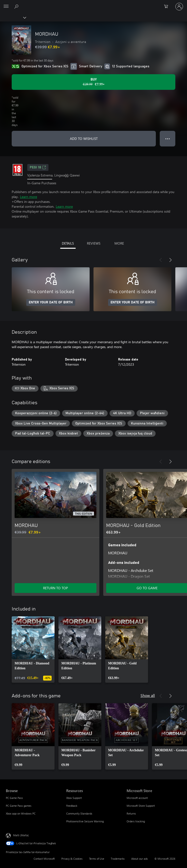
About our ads (140, 859)
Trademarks (118, 859)
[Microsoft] (93, 4)
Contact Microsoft (44, 859)
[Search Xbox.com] (17, 6)
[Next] (170, 260)
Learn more (28, 197)
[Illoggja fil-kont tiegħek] (179, 7)
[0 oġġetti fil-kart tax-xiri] (168, 7)
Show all (148, 695)
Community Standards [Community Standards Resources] (79, 813)
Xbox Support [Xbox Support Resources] (74, 798)
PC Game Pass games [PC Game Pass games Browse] (19, 806)
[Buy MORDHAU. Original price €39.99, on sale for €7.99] (93, 82)
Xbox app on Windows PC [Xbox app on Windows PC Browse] (21, 813)
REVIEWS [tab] (94, 243)
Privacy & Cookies (72, 859)
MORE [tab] (119, 243)
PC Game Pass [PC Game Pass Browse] (14, 798)
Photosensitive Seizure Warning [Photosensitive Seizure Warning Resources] (85, 821)
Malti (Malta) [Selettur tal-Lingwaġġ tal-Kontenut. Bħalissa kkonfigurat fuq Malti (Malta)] (21, 835)
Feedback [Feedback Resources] (72, 806)
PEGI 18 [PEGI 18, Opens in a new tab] (38, 167)
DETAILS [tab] (68, 243)
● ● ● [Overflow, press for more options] (168, 139)
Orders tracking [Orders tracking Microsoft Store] (136, 821)
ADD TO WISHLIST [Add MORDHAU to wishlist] (84, 139)
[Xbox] (13, 17)
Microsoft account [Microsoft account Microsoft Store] (137, 798)
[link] (33, 650)
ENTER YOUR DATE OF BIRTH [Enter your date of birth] (51, 302)
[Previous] (161, 260)
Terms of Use (97, 859)
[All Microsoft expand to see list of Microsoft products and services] (6, 7)
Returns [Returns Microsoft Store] (131, 813)
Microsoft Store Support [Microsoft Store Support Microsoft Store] (141, 806)
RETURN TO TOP (56, 588)
